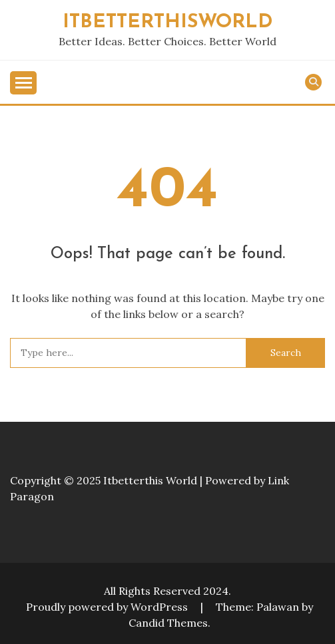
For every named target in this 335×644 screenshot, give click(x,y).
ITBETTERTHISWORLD (167, 22)
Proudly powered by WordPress (108, 607)
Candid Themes (168, 623)
